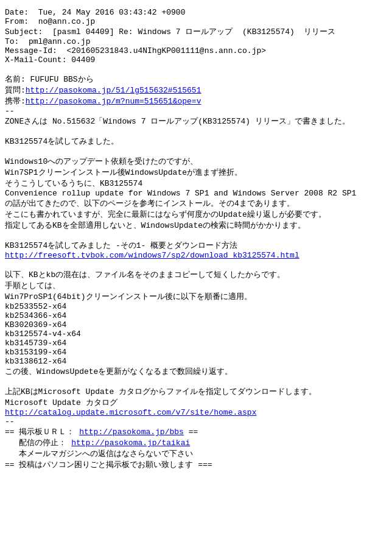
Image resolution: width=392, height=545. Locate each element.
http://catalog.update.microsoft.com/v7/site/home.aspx (131, 463)
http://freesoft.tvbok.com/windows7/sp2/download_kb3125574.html (152, 284)
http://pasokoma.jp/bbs (131, 485)
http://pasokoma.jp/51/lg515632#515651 (114, 102)
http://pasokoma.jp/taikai (131, 497)
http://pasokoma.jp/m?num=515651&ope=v (114, 114)
